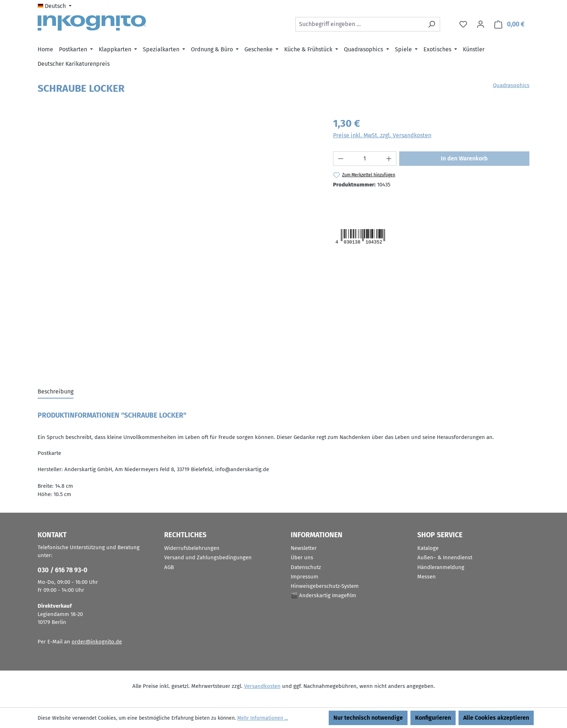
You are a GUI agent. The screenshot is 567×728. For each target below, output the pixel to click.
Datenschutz (306, 567)
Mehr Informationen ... (263, 718)
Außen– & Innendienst (445, 557)
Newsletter (304, 548)
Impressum (304, 577)
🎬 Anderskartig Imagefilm (323, 595)
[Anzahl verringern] (341, 159)
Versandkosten (262, 686)
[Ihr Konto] (481, 24)
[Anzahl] (365, 159)
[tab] (56, 392)
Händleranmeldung (441, 567)
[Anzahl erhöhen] (389, 159)
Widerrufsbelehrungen (192, 548)
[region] (178, 194)
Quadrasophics (511, 85)
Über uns (302, 557)
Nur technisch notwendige (368, 718)
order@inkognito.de (97, 642)
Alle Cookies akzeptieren (496, 718)
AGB (169, 567)
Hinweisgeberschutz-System (325, 586)
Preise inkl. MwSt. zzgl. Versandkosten (382, 135)
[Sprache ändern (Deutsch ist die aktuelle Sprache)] (55, 6)
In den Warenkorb (464, 158)
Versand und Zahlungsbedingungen (208, 557)
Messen (427, 577)
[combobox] (359, 24)
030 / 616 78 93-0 (63, 570)
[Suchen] (432, 24)
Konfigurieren (433, 718)
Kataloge (428, 548)
